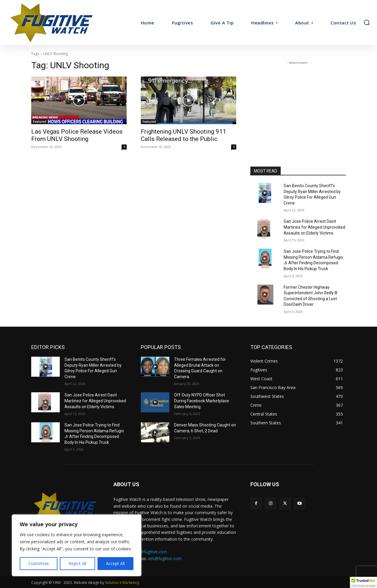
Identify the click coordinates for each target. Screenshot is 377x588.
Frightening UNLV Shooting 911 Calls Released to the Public (183, 135)
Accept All (115, 563)
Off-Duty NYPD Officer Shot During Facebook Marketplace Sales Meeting (202, 401)
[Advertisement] (298, 103)
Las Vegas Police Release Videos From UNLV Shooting (77, 135)
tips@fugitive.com (150, 552)
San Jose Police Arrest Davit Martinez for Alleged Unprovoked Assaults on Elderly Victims (314, 227)
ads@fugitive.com (165, 558)
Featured (40, 122)
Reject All (77, 563)
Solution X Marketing (122, 583)
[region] (77, 545)
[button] (367, 22)
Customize (39, 563)
